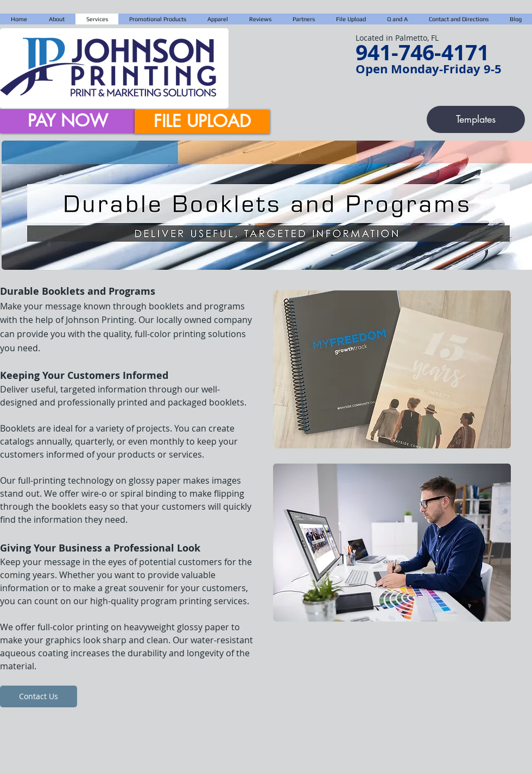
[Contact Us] (39, 696)
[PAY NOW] (68, 121)
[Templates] (476, 119)
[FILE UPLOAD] (202, 122)
